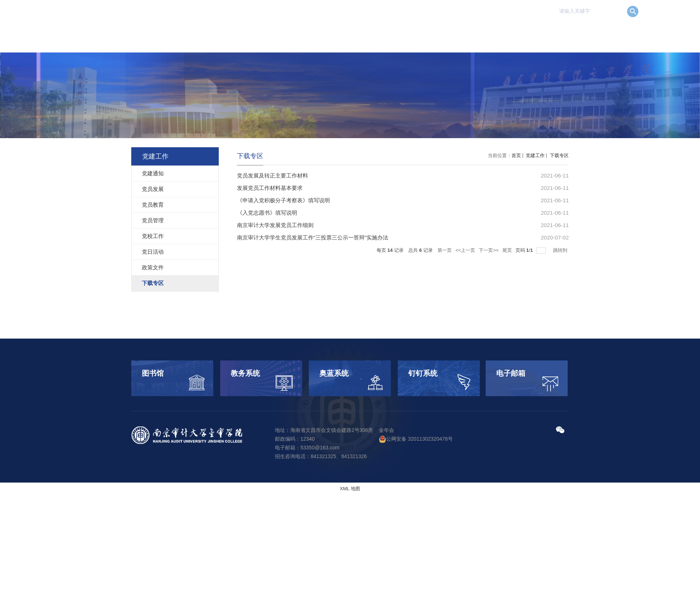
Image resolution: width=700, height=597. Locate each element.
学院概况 (339, 31)
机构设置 (380, 31)
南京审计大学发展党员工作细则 (275, 225)
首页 (516, 155)
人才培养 (421, 31)
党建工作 (543, 31)
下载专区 (559, 155)
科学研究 (462, 31)
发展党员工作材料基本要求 (270, 188)
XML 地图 (350, 489)
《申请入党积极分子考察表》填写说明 (283, 200)
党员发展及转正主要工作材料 (273, 175)
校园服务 (584, 31)
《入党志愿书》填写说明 (267, 213)
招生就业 (502, 31)
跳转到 (561, 250)
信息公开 (625, 31)
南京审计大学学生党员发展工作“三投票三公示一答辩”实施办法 (313, 237)
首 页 (304, 31)
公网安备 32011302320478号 (416, 439)
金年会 (386, 430)
